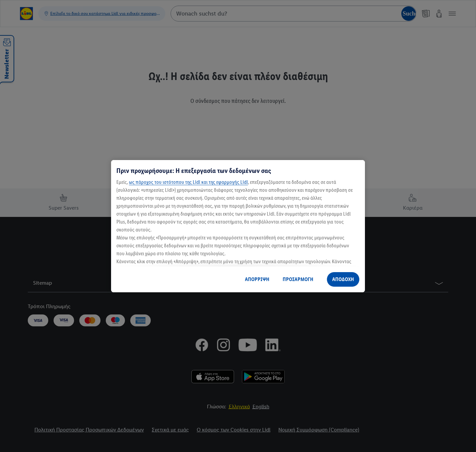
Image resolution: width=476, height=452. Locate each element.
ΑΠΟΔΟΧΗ (343, 279)
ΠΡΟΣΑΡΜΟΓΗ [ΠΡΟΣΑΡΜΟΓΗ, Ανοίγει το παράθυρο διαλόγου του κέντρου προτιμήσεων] (298, 279)
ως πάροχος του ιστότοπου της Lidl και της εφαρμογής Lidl (188, 182)
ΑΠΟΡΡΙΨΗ (257, 279)
